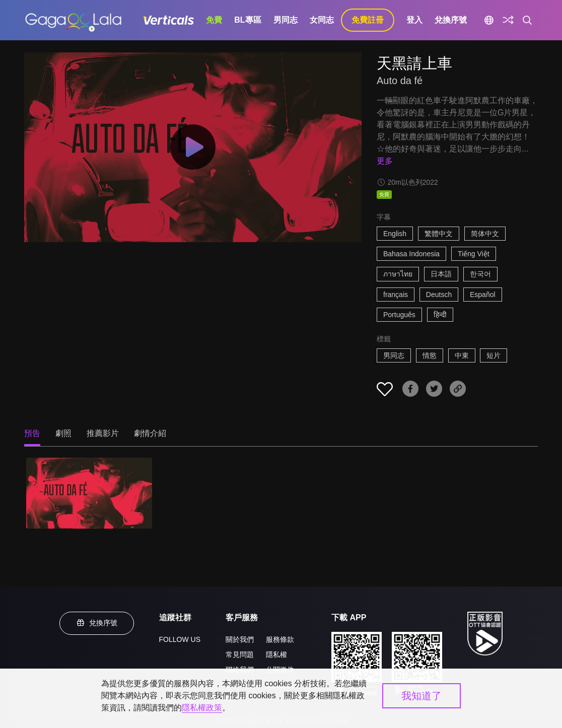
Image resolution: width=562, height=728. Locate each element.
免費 (214, 20)
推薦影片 (103, 433)
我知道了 (421, 696)
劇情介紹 (150, 433)
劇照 (63, 433)
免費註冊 (368, 20)
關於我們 (240, 639)
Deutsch (439, 295)
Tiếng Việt (474, 254)
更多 (385, 161)
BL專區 (248, 20)
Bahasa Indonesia (411, 254)
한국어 (480, 274)
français (396, 295)
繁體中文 (439, 234)
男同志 (286, 20)
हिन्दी (440, 315)
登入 (414, 20)
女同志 (322, 20)
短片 (494, 355)
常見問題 (240, 654)
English (395, 234)
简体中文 (485, 234)
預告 (32, 433)
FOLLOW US (180, 639)
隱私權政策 (202, 708)
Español (483, 295)
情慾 (430, 355)
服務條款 (280, 639)
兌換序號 (451, 20)
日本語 (441, 274)
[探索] (508, 20)
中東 (462, 355)
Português (399, 315)
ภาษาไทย (398, 274)
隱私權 (276, 654)
